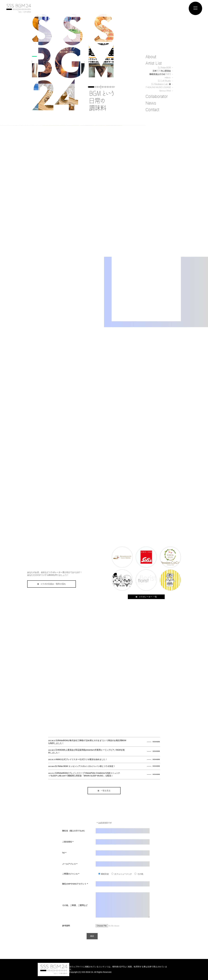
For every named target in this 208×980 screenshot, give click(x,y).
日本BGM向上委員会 (162, 71)
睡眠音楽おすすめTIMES (160, 74)
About (151, 57)
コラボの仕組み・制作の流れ (51, 584)
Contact (152, 110)
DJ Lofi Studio (164, 81)
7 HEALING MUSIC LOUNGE (158, 87)
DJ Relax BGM (164, 68)
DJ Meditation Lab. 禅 (161, 84)
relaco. (168, 77)
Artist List (154, 63)
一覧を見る (104, 791)
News (151, 103)
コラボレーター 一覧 (146, 597)
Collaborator (157, 96)
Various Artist (165, 91)
